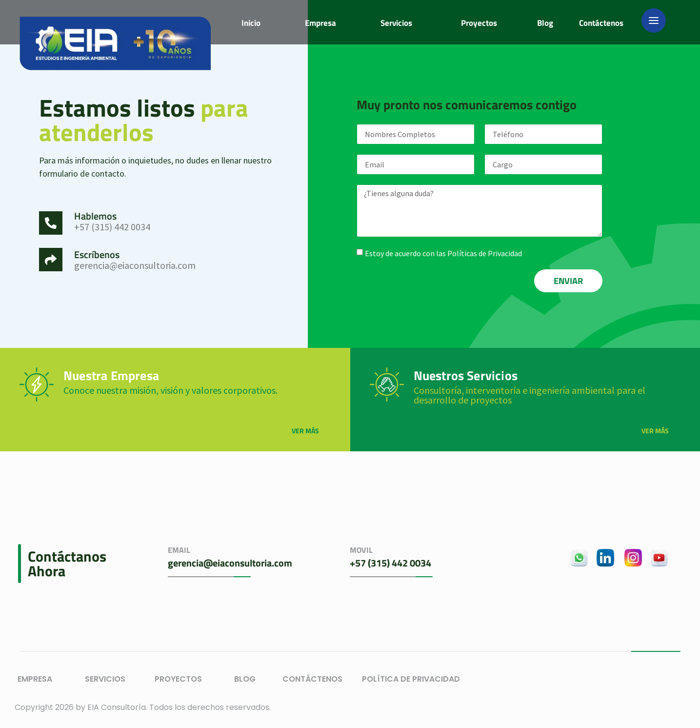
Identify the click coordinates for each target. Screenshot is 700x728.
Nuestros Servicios (466, 375)
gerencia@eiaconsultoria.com (230, 563)
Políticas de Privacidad (485, 253)
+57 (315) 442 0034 (390, 563)
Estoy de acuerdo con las (443, 253)
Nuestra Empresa (111, 375)
